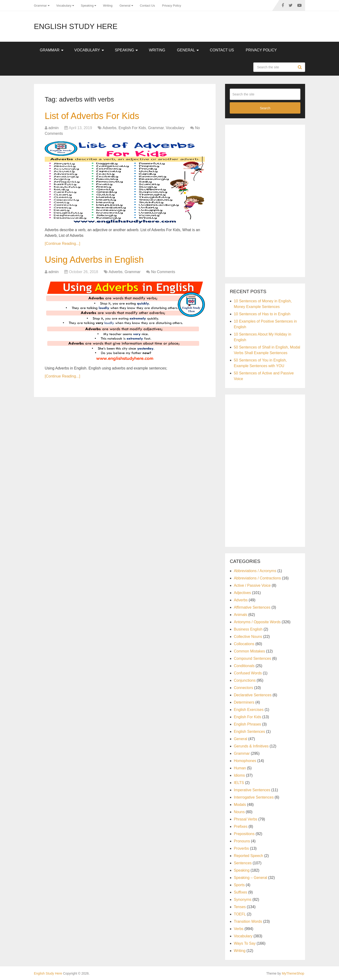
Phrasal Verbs (246, 819)
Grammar (40, 6)
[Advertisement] (265, 200)
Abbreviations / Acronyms (255, 571)
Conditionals (244, 666)
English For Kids (132, 128)
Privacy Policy (172, 6)
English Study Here (76, 26)
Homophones (245, 761)
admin (53, 128)
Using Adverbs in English (94, 260)
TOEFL (240, 914)
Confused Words (248, 673)
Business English (248, 629)
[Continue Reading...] (62, 244)
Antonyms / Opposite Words (257, 622)
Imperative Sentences (252, 790)
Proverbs (241, 848)
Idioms (239, 775)
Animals (240, 615)
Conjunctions (245, 680)
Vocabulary (64, 6)
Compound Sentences (252, 658)
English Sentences (249, 732)
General (125, 6)
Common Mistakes (249, 651)
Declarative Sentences (253, 695)
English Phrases (247, 724)
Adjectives (242, 593)
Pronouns (242, 841)
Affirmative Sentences (252, 607)
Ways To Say (245, 943)
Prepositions (244, 834)
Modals (240, 805)
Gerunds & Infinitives (251, 746)
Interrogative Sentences (254, 797)
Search (300, 67)
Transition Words (248, 921)
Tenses (240, 907)
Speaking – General (250, 878)
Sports (239, 885)
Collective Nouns (248, 637)
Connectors (243, 688)
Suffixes (240, 892)
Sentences (243, 863)
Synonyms (243, 900)
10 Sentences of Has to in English (262, 314)
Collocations (244, 644)
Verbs (239, 929)
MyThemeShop (293, 973)
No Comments (163, 272)
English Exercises (249, 710)
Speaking (87, 6)
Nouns (239, 812)
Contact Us (147, 6)
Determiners (244, 702)
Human (240, 768)
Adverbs (110, 128)
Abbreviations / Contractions (257, 578)
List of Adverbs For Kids (92, 116)
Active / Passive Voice (252, 585)
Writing (108, 6)
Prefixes (241, 826)
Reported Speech (248, 856)
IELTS (239, 783)
